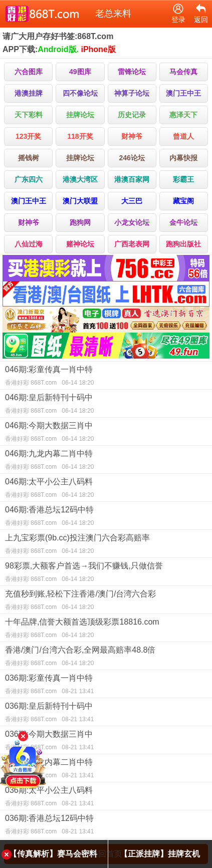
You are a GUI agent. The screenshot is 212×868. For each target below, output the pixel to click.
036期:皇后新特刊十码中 (106, 714)
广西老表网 (132, 244)
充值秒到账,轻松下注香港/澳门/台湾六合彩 (106, 602)
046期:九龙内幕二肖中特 (106, 461)
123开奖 (28, 136)
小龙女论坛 (132, 222)
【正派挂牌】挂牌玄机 (160, 854)
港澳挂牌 (29, 93)
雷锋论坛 (132, 72)
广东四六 (29, 179)
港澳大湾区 (80, 179)
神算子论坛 (132, 93)
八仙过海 (29, 244)
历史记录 (132, 115)
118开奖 (80, 136)
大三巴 (132, 201)
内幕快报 (183, 158)
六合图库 (29, 72)
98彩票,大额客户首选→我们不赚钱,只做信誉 (106, 573)
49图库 (80, 72)
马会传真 (183, 72)
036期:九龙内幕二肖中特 (106, 770)
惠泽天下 (183, 115)
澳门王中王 (183, 93)
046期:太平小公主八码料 (106, 489)
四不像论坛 (80, 93)
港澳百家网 (132, 179)
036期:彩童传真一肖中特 (106, 686)
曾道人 (183, 136)
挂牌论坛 (80, 115)
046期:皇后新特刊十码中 (106, 405)
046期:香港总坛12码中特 (106, 517)
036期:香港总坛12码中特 (106, 826)
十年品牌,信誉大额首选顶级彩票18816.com (106, 630)
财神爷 (132, 136)
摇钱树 (29, 158)
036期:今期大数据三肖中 (106, 742)
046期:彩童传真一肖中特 (106, 377)
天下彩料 (29, 115)
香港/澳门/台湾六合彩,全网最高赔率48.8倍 (106, 658)
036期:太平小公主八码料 (106, 798)
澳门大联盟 (80, 201)
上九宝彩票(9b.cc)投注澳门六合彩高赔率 (106, 545)
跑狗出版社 (183, 244)
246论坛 (132, 158)
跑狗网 (80, 222)
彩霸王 (183, 179)
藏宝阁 (183, 201)
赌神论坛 (80, 244)
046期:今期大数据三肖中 (106, 433)
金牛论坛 (183, 222)
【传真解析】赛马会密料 (53, 854)
